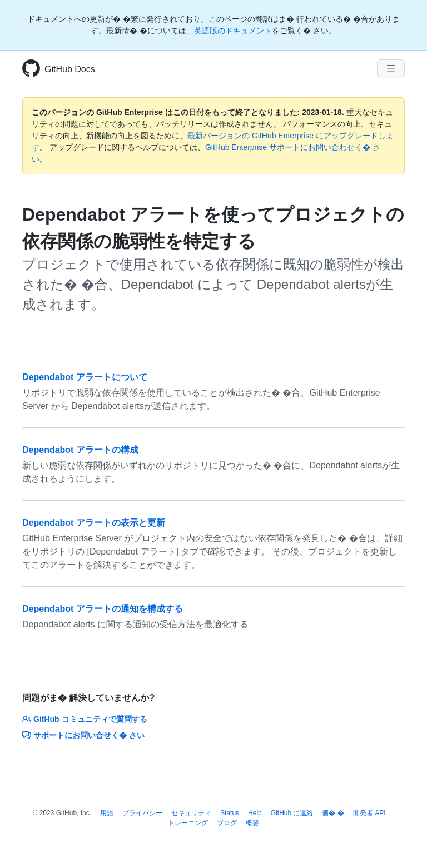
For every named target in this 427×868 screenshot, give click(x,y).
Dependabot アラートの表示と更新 (94, 523)
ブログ (227, 823)
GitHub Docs (70, 69)
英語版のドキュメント (233, 31)
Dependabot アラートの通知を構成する (103, 609)
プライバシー (142, 813)
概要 (252, 823)
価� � (333, 813)
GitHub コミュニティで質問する (85, 719)
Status (230, 813)
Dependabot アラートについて (85, 377)
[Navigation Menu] (391, 68)
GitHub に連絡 (292, 813)
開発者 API (369, 813)
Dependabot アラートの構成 (80, 450)
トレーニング (188, 823)
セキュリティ (191, 813)
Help (255, 813)
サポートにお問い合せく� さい (83, 735)
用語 (107, 813)
